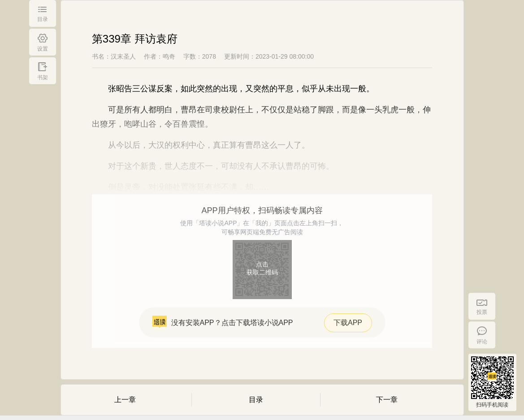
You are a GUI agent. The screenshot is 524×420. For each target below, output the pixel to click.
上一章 (125, 400)
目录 (256, 400)
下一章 (387, 400)
